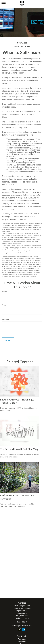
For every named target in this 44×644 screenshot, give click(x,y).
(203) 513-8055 (25, 606)
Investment (22, 642)
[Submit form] (8, 340)
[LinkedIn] (24, 629)
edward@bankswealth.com (22, 626)
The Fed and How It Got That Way (19, 449)
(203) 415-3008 (25, 608)
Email (4, 305)
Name (4, 291)
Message (6, 319)
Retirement (22, 639)
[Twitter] (20, 629)
